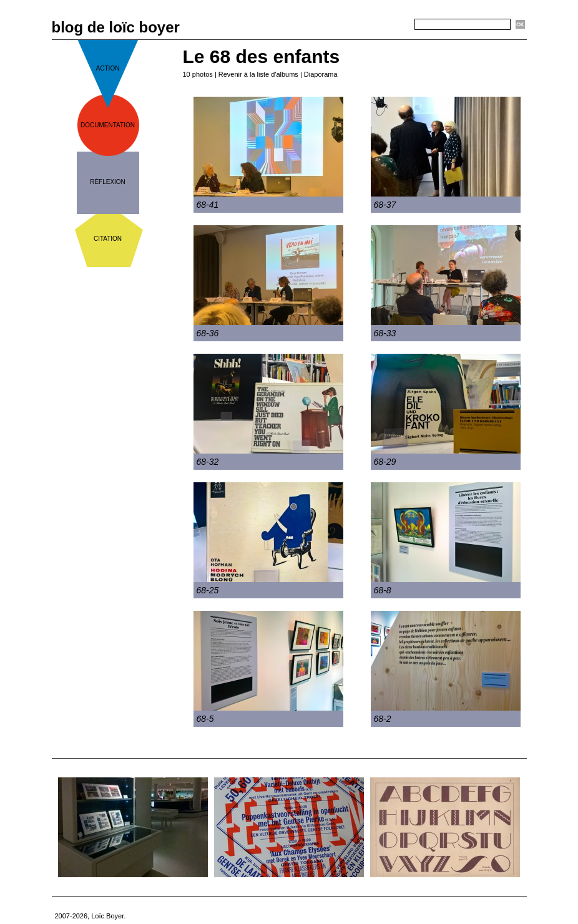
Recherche (393, 25)
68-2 (383, 719)
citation (108, 239)
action (108, 68)
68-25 (208, 590)
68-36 (208, 333)
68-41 (208, 205)
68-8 (383, 590)
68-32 (208, 462)
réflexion (108, 182)
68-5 (205, 719)
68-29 (385, 462)
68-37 (385, 205)
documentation (108, 125)
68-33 (385, 333)
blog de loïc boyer (116, 27)
